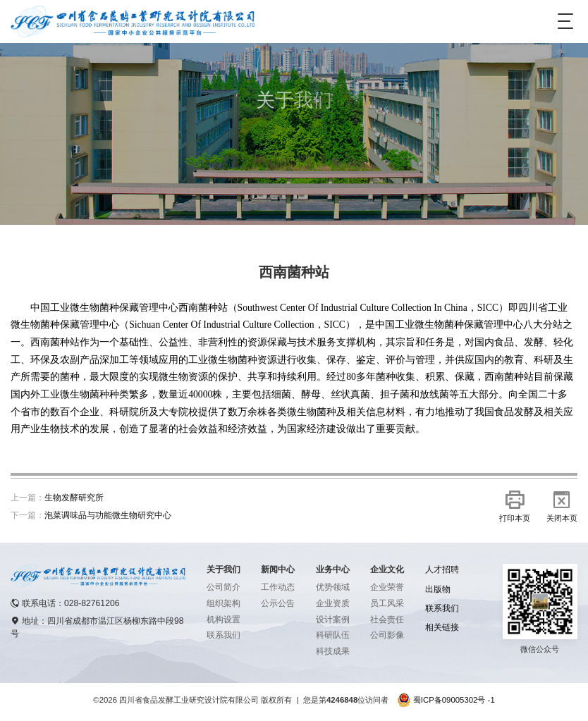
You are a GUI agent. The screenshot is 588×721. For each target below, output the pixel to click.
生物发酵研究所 (74, 498)
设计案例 (333, 620)
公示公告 (278, 603)
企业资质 (333, 603)
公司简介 (223, 587)
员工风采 (387, 603)
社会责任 (387, 620)
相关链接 (442, 627)
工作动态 (278, 587)
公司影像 (387, 635)
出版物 (438, 589)
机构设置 (223, 620)
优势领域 (333, 587)
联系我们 (223, 635)
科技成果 (333, 651)
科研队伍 (333, 635)
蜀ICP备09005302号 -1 (454, 700)
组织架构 (223, 603)
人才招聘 (442, 569)
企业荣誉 (387, 587)
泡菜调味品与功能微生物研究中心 (108, 515)
